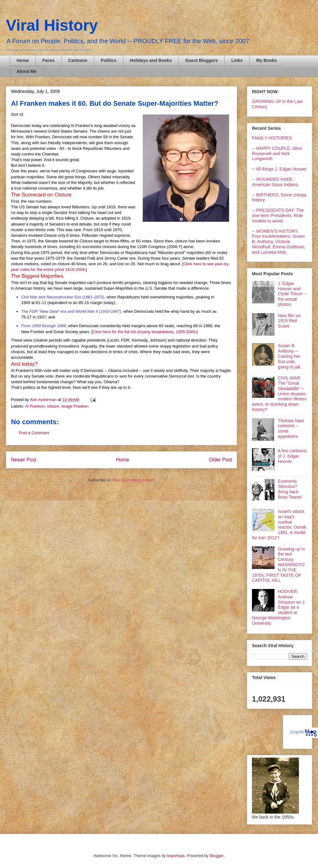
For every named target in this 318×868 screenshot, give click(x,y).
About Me (27, 71)
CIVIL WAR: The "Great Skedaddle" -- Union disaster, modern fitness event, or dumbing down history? (279, 394)
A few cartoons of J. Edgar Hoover (292, 456)
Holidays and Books (151, 60)
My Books (267, 60)
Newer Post (24, 460)
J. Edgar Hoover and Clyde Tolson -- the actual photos (292, 294)
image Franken (75, 406)
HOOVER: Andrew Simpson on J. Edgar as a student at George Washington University (279, 607)
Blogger (217, 856)
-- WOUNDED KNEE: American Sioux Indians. (276, 182)
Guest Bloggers (202, 60)
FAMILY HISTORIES (272, 138)
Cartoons (78, 60)
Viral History (52, 25)
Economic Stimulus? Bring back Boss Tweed (290, 489)
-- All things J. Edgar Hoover (279, 169)
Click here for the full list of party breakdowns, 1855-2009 (144, 332)
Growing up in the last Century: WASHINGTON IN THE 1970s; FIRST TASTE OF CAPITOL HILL (278, 565)
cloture (53, 406)
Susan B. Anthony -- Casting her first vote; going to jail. (290, 356)
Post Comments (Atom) (134, 480)
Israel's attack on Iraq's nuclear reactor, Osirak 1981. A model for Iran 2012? (279, 525)
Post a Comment (34, 433)
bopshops (176, 856)
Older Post (220, 460)
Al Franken (35, 406)
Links (237, 60)
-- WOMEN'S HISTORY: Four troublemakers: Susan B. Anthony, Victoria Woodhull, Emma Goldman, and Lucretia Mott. (279, 242)
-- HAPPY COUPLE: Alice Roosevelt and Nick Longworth (277, 154)
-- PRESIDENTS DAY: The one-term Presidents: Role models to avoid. (278, 216)
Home (23, 60)
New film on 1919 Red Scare (289, 321)
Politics (109, 60)
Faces (49, 60)
